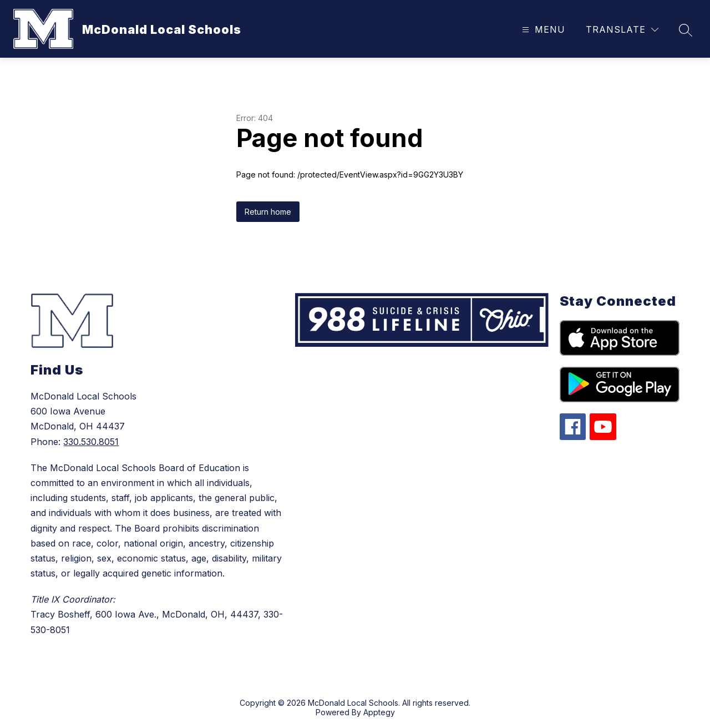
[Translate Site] (622, 30)
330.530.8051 (91, 442)
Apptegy (379, 712)
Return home (268, 212)
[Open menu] (542, 30)
